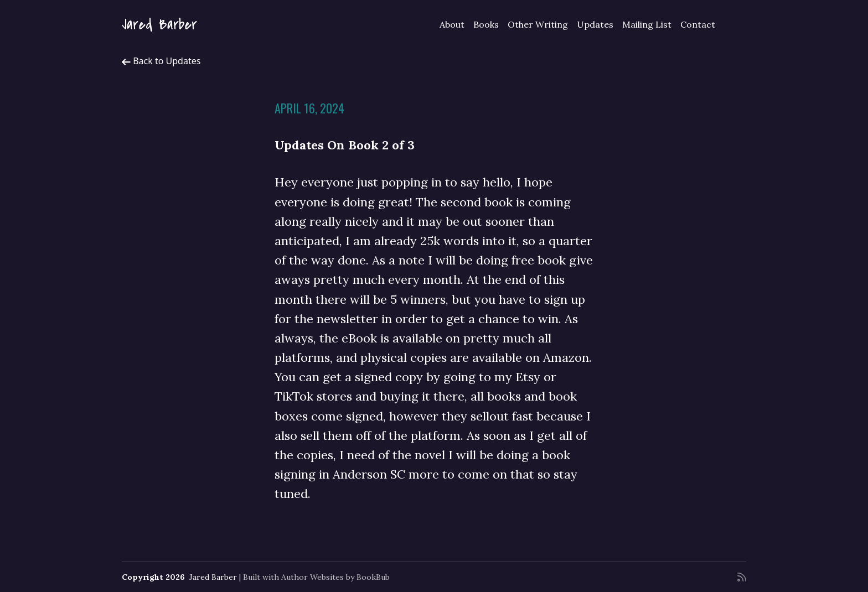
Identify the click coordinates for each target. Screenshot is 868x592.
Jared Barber (159, 25)
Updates (595, 24)
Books (486, 24)
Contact (698, 24)
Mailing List (647, 24)
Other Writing (538, 24)
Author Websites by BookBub (335, 577)
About (452, 24)
